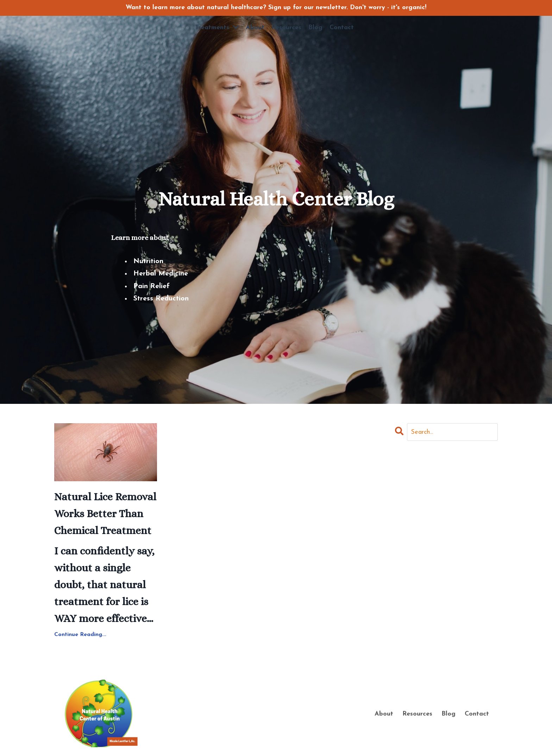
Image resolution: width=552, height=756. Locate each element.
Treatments (217, 27)
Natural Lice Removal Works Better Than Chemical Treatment (105, 514)
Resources (286, 28)
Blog (315, 28)
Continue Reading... (80, 635)
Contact (342, 28)
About (255, 28)
